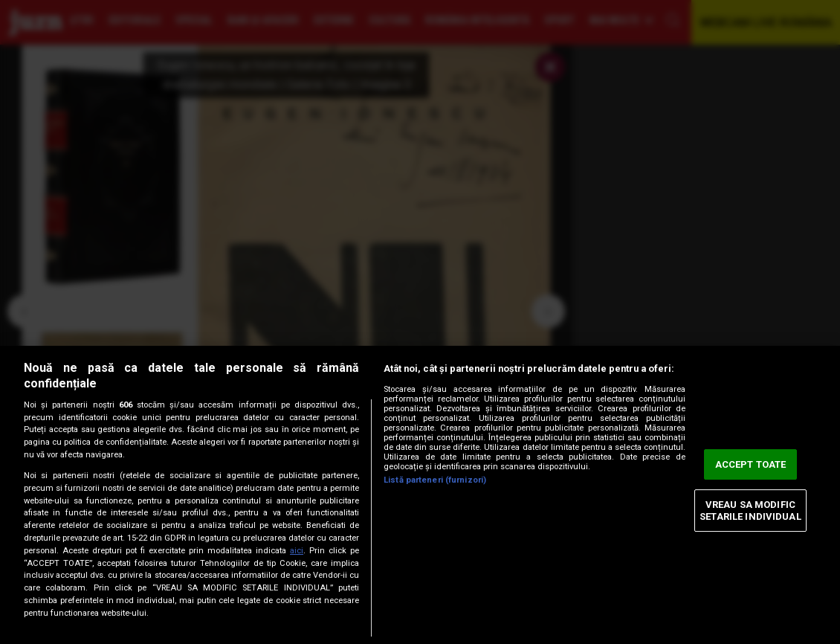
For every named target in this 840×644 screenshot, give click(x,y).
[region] (420, 495)
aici (297, 551)
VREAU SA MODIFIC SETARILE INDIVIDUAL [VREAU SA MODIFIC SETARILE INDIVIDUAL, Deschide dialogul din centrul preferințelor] (750, 511)
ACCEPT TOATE (751, 464)
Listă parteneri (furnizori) (435, 480)
